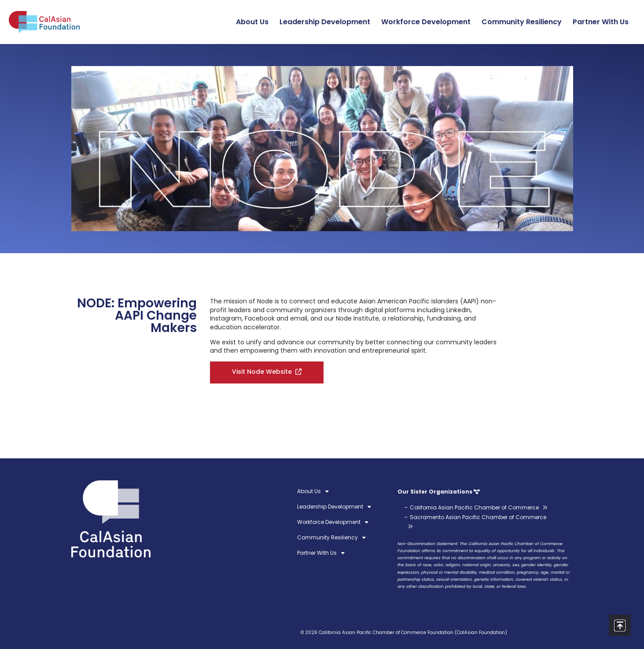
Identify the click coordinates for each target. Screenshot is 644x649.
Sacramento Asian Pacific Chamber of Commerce (478, 517)
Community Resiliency (524, 22)
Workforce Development (428, 22)
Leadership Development (327, 22)
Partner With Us (603, 22)
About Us (254, 22)
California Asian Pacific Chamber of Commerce (474, 507)
